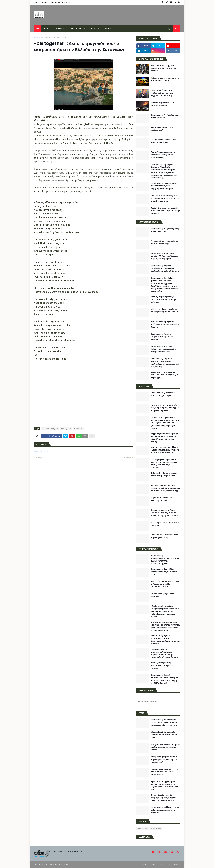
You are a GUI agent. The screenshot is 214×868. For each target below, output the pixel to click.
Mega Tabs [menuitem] (77, 29)
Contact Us (55, 2)
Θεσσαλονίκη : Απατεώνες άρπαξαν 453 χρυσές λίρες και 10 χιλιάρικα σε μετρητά (164, 256)
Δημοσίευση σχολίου (43, 451)
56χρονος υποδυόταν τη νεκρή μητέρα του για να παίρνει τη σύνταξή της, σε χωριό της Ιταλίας (165, 438)
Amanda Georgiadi (56, 37)
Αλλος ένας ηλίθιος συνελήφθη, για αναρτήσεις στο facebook (165, 311)
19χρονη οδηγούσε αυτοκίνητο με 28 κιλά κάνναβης (164, 242)
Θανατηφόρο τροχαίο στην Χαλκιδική (162, 595)
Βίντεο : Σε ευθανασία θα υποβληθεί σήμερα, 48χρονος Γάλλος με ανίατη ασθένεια (164, 798)
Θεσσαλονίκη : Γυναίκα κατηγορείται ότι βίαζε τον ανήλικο (162, 337)
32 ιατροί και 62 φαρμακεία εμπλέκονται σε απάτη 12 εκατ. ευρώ (164, 735)
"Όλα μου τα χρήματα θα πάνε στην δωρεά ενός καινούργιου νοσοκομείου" (164, 759)
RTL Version (67, 2)
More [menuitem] (106, 29)
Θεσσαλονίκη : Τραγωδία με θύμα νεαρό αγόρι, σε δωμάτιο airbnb (164, 572)
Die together (66, 429)
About (44, 2)
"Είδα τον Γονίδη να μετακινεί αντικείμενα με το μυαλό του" (164, 474)
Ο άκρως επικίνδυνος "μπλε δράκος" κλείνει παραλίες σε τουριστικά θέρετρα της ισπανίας (165, 513)
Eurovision (78, 429)
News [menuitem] (46, 29)
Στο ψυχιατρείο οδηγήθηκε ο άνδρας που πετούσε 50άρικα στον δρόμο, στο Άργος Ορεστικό (164, 464)
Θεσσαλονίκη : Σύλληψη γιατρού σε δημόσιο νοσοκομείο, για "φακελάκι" (165, 810)
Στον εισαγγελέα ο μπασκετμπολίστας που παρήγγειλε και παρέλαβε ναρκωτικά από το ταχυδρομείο (164, 653)
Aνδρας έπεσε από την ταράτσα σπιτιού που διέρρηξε (165, 79)
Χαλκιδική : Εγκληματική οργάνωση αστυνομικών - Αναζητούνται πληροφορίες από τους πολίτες (165, 363)
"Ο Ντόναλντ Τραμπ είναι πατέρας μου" (162, 129)
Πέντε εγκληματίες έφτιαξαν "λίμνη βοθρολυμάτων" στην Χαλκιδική (163, 300)
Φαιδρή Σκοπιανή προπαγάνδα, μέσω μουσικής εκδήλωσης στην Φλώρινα (165, 211)
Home (37, 2)
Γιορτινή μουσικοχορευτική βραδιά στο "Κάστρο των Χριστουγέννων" (163, 155)
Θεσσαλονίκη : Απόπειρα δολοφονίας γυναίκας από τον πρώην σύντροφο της (164, 349)
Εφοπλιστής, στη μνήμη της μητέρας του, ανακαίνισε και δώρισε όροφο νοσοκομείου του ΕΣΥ (165, 786)
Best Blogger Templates (56, 864)
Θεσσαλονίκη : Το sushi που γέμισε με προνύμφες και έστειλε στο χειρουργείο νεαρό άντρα (165, 722)
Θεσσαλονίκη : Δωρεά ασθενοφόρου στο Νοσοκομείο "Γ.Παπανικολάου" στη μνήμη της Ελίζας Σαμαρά (164, 679)
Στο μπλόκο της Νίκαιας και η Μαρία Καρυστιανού (163, 141)
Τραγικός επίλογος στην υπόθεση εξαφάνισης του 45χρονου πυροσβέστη (162, 93)
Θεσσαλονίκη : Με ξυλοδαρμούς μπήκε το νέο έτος (165, 116)
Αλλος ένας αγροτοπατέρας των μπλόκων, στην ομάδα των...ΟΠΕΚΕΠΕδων (165, 584)
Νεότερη (39, 458)
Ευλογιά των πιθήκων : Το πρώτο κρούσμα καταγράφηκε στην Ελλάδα (165, 747)
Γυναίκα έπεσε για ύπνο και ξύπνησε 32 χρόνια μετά (163, 394)
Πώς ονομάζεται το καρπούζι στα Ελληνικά (165, 524)
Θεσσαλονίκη (156, 829)
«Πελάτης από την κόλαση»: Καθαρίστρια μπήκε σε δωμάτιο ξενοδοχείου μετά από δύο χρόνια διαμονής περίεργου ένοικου (165, 423)
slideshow (143, 829)
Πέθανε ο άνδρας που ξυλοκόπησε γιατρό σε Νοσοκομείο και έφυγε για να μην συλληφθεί (165, 640)
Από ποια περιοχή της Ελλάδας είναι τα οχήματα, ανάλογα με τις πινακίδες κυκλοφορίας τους (165, 450)
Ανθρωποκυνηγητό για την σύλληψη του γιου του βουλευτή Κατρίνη (165, 324)
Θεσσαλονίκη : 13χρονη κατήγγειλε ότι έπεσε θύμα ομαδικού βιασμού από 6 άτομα (165, 268)
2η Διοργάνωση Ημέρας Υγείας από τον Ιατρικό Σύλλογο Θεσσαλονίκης (164, 772)
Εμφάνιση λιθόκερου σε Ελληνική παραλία (161, 499)
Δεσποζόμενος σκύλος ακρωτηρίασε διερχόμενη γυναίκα (162, 665)
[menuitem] (38, 29)
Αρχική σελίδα (40, 37)
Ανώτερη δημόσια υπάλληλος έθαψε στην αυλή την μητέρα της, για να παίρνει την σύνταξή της (165, 488)
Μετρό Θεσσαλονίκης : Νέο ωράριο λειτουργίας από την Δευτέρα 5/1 (163, 68)
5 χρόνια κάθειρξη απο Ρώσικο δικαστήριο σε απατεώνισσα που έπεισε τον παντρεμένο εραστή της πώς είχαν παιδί (165, 626)
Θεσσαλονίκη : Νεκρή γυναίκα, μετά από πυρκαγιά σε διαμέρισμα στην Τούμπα (164, 186)
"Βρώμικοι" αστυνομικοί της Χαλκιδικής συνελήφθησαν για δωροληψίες (164, 375)
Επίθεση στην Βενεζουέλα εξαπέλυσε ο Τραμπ (162, 104)
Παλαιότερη (127, 458)
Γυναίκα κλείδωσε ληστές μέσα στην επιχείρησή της (164, 536)
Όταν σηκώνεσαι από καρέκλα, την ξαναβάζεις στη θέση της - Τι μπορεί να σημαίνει (165, 198)
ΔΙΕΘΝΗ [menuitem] (93, 29)
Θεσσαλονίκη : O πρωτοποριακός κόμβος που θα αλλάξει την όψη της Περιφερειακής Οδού (165, 560)
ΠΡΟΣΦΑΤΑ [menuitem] (59, 29)
